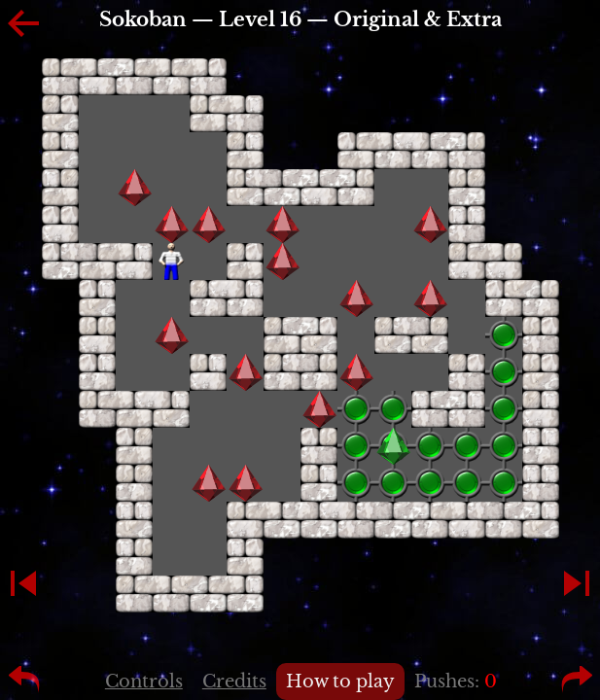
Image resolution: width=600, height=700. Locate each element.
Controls (144, 682)
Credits (234, 682)
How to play (340, 682)
